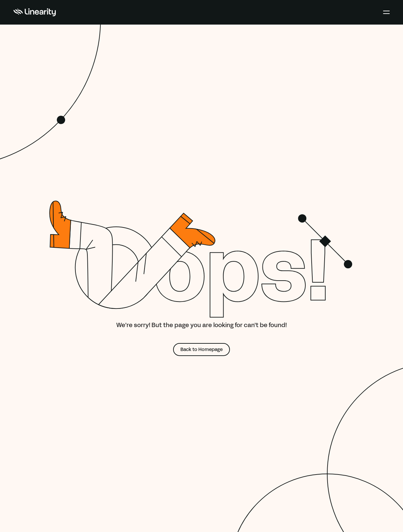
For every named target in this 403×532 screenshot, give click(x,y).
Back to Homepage (201, 350)
